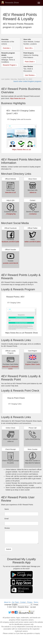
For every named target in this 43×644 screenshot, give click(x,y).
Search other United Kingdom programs (27, 81)
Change (36, 605)
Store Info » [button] (29, 48)
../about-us (32, 192)
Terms (36, 602)
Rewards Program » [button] (10, 65)
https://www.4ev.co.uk (18, 98)
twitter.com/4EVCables (33, 242)
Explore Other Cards (33, 364)
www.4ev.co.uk (10, 192)
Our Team (15, 602)
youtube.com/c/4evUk (10, 263)
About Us (7, 602)
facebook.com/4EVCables (11, 242)
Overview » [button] (7, 48)
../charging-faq (11, 214)
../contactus (33, 214)
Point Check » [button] (30, 62)
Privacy (30, 602)
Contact (23, 602)
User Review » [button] (30, 75)
